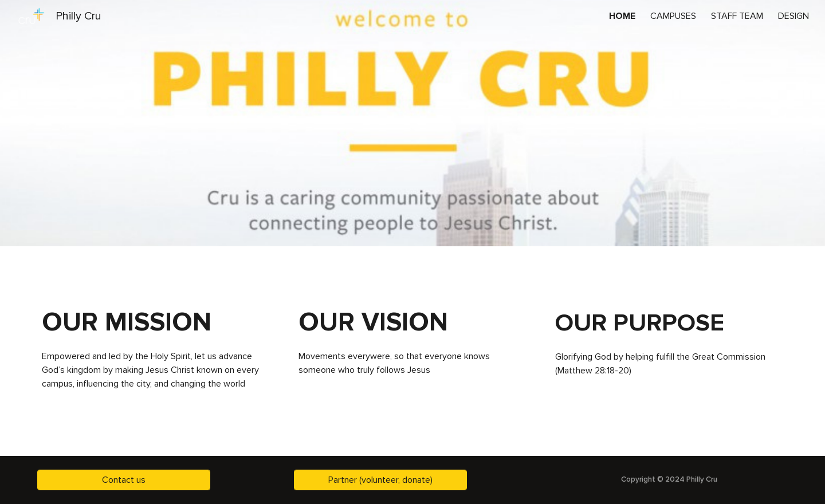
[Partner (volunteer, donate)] (380, 480)
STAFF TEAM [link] (737, 16)
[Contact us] (124, 480)
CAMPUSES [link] (673, 16)
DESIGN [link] (793, 16)
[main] (156, 322)
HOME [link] (622, 16)
